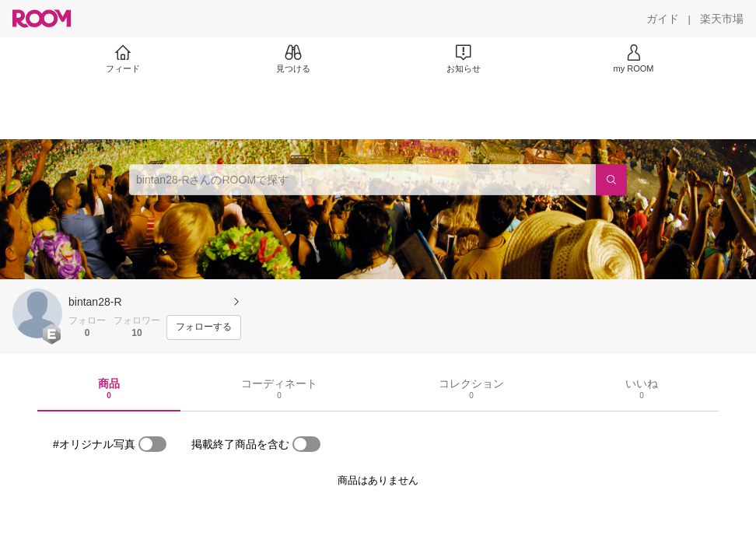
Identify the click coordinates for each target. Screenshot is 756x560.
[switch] (152, 444)
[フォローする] (204, 327)
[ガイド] (663, 19)
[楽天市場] (722, 19)
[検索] (611, 180)
